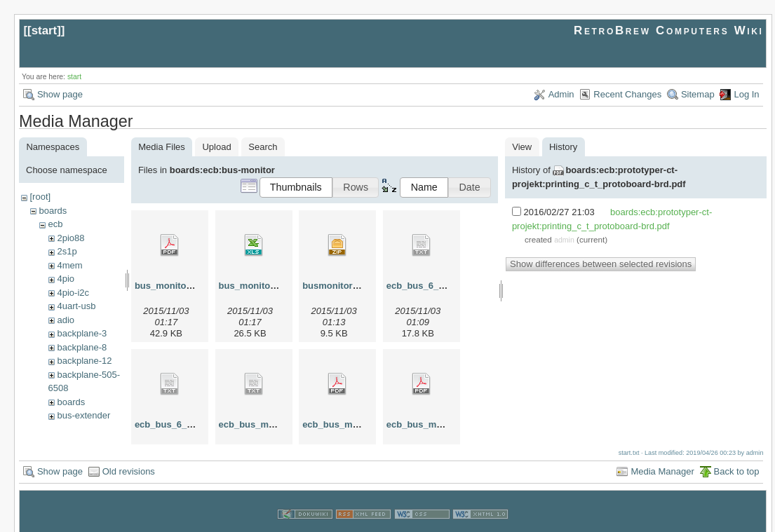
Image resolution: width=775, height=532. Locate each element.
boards (53, 211)
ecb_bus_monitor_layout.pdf (365, 424)
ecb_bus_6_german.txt (184, 424)
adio (66, 320)
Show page (60, 94)
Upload (216, 147)
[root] (40, 197)
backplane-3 (82, 333)
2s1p (67, 251)
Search (263, 147)
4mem (69, 265)
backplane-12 (84, 361)
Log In (746, 94)
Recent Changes (627, 94)
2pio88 (70, 238)
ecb (55, 224)
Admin (561, 94)
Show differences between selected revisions (601, 264)
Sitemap (698, 94)
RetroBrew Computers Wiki (669, 30)
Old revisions (129, 456)
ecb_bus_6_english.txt (435, 286)
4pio (66, 279)
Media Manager (662, 456)
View (522, 147)
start (45, 30)
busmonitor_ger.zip (344, 286)
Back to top (737, 456)
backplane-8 (82, 347)
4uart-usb (76, 306)
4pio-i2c (73, 293)
